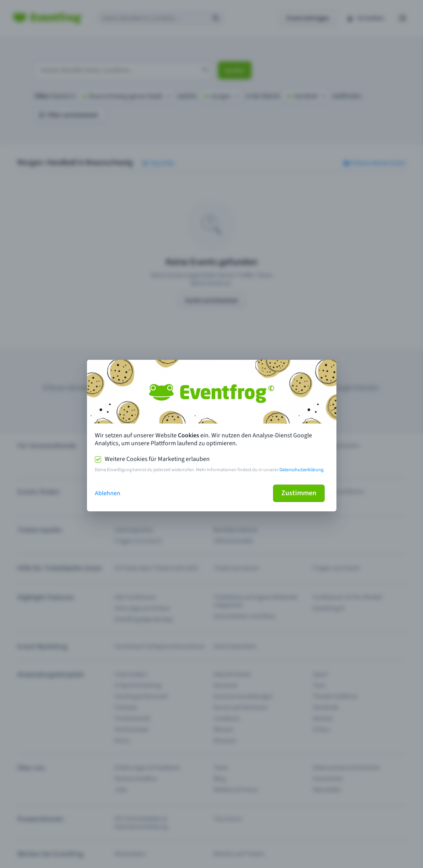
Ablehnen (108, 493)
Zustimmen (299, 493)
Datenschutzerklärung (301, 470)
